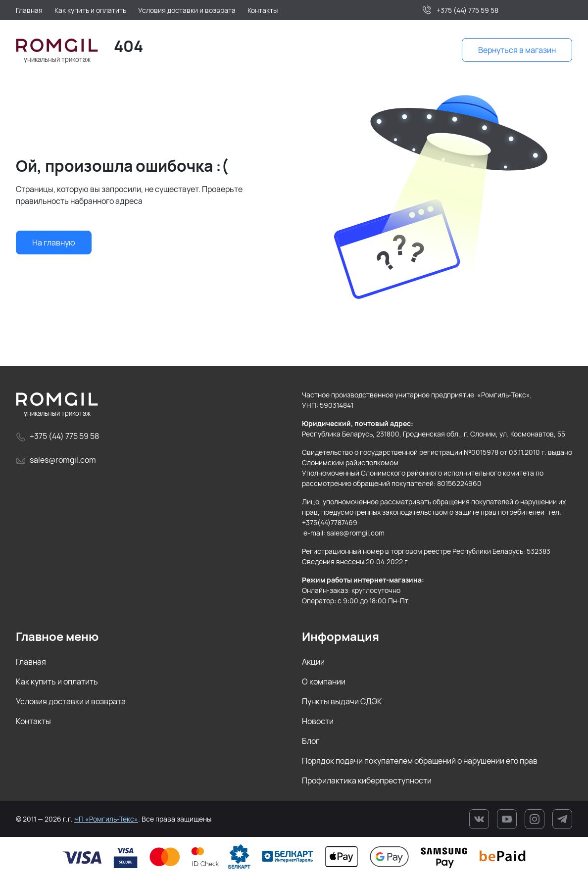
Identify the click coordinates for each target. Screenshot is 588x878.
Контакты (33, 721)
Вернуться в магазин (517, 50)
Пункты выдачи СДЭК (342, 701)
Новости (318, 721)
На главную (54, 243)
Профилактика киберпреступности (367, 780)
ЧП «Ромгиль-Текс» (106, 819)
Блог (311, 741)
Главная (31, 662)
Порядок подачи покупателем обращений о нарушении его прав (420, 761)
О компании (324, 682)
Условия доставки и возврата (71, 701)
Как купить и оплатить (57, 682)
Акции (313, 662)
